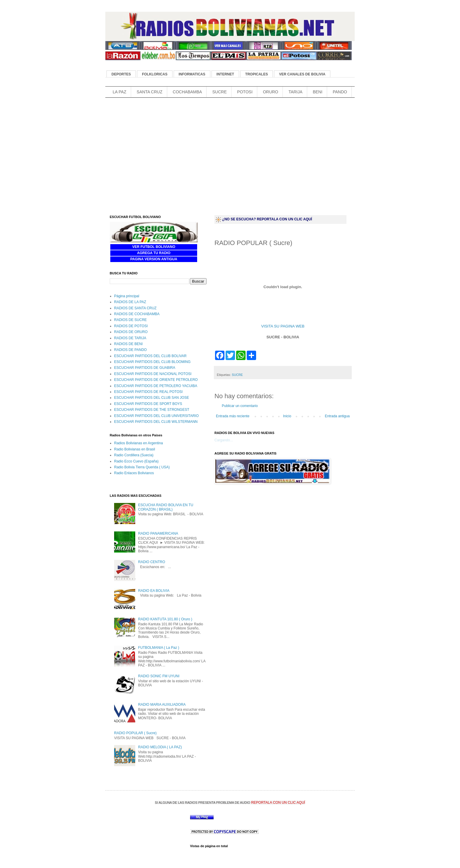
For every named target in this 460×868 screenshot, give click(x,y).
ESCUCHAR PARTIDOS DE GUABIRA (145, 368)
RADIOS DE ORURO (131, 332)
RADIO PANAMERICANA (158, 533)
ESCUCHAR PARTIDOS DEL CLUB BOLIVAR (150, 356)
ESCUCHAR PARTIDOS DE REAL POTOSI (148, 392)
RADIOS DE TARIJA (130, 338)
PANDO (340, 92)
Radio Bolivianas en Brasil (135, 449)
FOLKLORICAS (155, 74)
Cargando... (224, 440)
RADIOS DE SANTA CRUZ (135, 308)
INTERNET (225, 74)
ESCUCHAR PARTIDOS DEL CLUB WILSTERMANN (156, 422)
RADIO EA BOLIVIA (154, 591)
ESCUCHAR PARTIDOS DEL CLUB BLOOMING (152, 362)
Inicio (287, 416)
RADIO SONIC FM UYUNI (159, 676)
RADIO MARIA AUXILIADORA (162, 705)
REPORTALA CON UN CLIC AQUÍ (278, 803)
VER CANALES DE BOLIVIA (302, 74)
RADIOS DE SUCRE (130, 320)
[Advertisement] (212, 109)
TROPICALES (257, 74)
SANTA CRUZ (150, 92)
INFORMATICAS (192, 74)
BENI (318, 92)
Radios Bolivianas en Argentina (138, 443)
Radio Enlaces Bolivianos (134, 473)
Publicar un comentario (240, 406)
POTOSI (245, 92)
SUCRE (220, 92)
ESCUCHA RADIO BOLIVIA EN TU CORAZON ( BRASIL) (166, 507)
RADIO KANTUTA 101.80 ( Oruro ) (165, 619)
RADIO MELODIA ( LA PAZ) (160, 747)
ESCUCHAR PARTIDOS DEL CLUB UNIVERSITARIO (156, 416)
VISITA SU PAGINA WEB (283, 326)
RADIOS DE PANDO (130, 350)
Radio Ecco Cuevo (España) (136, 461)
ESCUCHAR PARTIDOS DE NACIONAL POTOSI (153, 374)
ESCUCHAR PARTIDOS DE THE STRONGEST (152, 410)
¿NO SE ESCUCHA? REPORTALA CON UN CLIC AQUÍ (267, 219)
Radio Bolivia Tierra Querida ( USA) (142, 467)
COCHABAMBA (187, 92)
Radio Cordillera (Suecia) (134, 455)
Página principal (127, 296)
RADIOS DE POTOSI (131, 326)
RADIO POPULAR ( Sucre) (135, 733)
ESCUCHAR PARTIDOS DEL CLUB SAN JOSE (152, 398)
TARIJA (296, 92)
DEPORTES (121, 74)
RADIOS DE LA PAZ (130, 302)
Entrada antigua (337, 416)
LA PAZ (119, 92)
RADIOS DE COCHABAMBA (137, 314)
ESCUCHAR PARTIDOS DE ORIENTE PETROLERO (156, 380)
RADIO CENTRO (152, 562)
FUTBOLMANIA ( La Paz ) (159, 648)
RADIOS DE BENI (128, 344)
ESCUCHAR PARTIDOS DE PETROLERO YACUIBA (156, 386)
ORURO (270, 92)
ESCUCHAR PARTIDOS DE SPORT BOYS (148, 404)
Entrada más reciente (233, 416)
